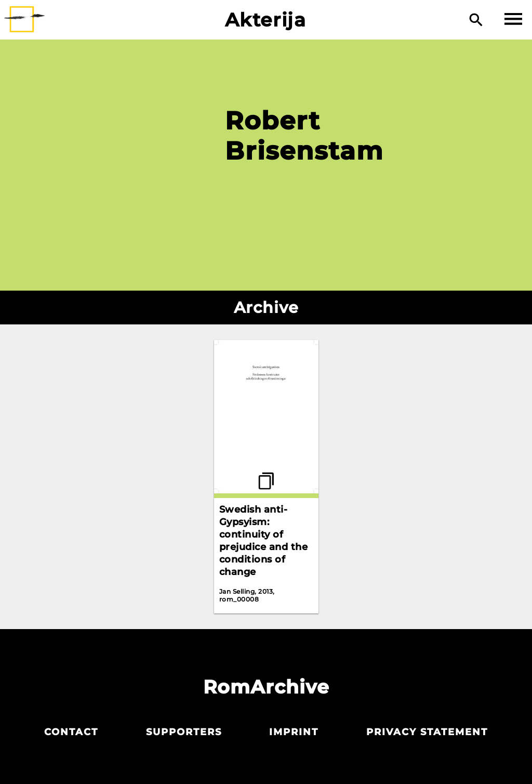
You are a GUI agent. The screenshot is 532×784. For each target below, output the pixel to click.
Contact (71, 732)
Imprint (294, 732)
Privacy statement (427, 732)
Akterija (266, 20)
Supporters (184, 732)
